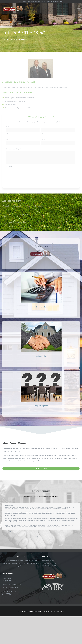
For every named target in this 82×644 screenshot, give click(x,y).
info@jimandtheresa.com (57, 1)
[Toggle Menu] (78, 9)
